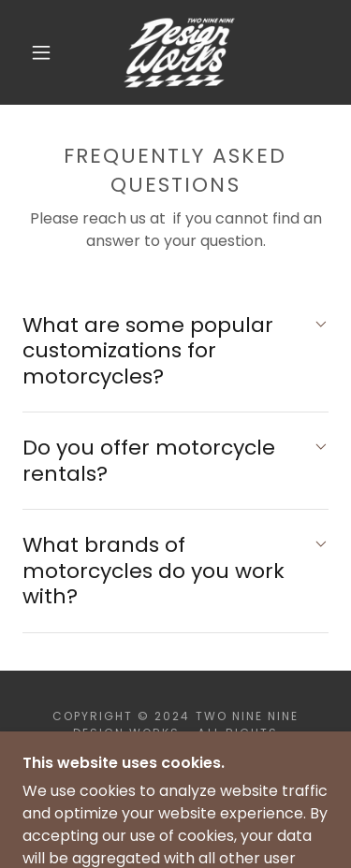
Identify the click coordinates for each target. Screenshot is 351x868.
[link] (178, 52)
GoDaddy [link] (222, 767)
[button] (41, 52)
